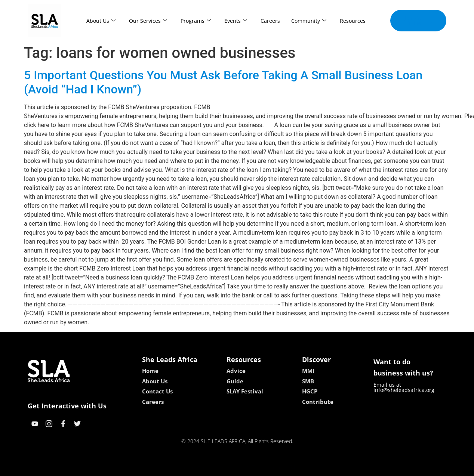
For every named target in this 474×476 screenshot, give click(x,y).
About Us (101, 21)
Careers (270, 21)
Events (236, 21)
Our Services (148, 21)
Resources (353, 21)
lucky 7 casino (255, 468)
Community (309, 21)
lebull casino (218, 468)
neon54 (285, 468)
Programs (196, 21)
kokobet (189, 468)
